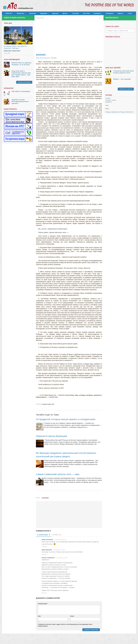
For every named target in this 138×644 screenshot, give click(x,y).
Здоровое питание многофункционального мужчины (20, 103)
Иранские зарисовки (12, 52)
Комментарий (43, 608)
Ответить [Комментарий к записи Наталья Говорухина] (44, 597)
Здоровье (39, 14)
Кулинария (40, 19)
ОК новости (22, 47)
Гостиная (67, 14)
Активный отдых (10, 47)
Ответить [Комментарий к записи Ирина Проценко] (44, 559)
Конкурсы (85, 14)
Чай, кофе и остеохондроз (21, 93)
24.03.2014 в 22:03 (60, 544)
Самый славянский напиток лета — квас (61, 479)
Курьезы (50, 14)
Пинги (57, 539)
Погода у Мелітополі (126, 113)
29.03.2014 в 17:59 (62, 562)
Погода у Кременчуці (112, 113)
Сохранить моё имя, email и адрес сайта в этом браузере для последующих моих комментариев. (65, 630)
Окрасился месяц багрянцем (54, 441)
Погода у (111, 101)
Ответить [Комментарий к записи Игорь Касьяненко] (44, 551)
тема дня (15, 49)
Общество (19, 14)
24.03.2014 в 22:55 (59, 554)
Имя (39, 621)
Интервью (96, 14)
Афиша (105, 14)
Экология (30, 14)
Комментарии (44, 539)
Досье (57, 14)
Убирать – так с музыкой (122, 80)
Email (72, 621)
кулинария (45, 502)
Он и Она (76, 14)
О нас (114, 14)
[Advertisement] (69, 37)
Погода (108, 99)
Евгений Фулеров (44, 59)
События (8, 14)
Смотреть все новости (24, 83)
